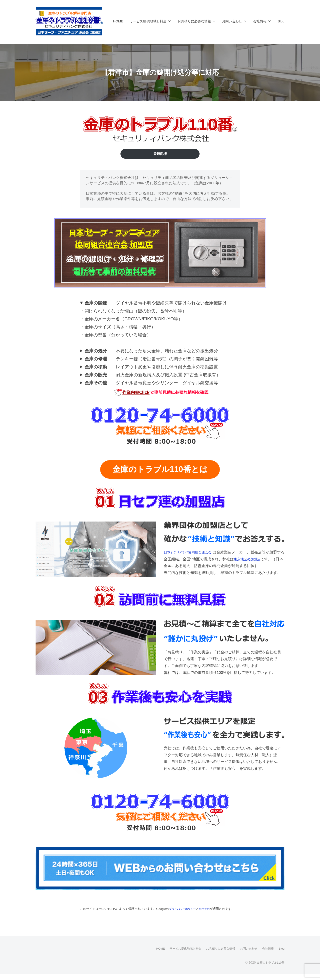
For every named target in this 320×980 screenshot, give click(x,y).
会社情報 (260, 21)
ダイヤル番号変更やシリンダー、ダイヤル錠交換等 (151, 384)
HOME (118, 21)
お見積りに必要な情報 (194, 21)
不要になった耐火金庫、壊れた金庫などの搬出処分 (151, 352)
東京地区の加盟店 (256, 559)
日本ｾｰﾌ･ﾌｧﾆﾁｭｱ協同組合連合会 (191, 552)
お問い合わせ (232, 21)
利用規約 (210, 909)
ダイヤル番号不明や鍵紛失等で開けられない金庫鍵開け (156, 304)
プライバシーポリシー (185, 909)
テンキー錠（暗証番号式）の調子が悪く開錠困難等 (151, 360)
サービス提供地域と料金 (148, 21)
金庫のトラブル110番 (269, 969)
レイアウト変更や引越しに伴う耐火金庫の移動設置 (151, 368)
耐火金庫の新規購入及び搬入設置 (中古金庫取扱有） (153, 376)
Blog (281, 21)
